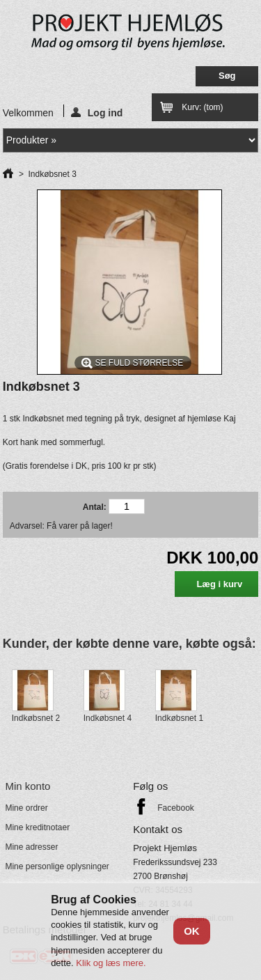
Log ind (97, 112)
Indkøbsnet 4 (108, 718)
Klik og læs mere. (111, 963)
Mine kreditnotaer (37, 827)
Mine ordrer (26, 808)
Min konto (27, 786)
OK (192, 931)
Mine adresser (31, 847)
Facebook (176, 808)
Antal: (95, 507)
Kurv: (202, 107)
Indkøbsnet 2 (36, 718)
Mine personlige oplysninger (57, 866)
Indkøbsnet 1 (179, 718)
